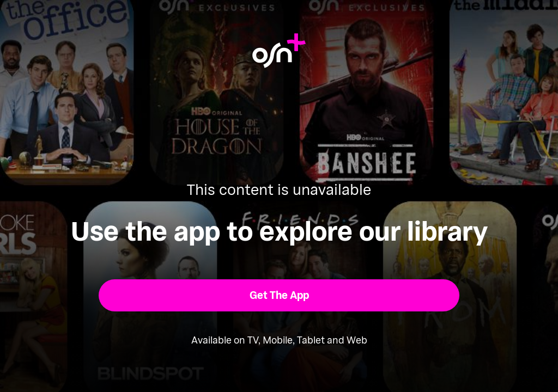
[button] (279, 295)
